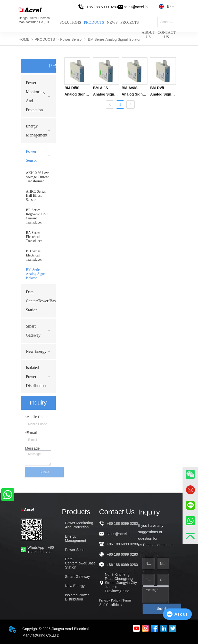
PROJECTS (130, 22)
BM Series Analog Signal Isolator (114, 39)
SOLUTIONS (70, 22)
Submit (44, 472)
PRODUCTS (94, 22)
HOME (24, 39)
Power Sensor (71, 39)
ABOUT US (148, 31)
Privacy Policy (110, 600)
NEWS (112, 22)
